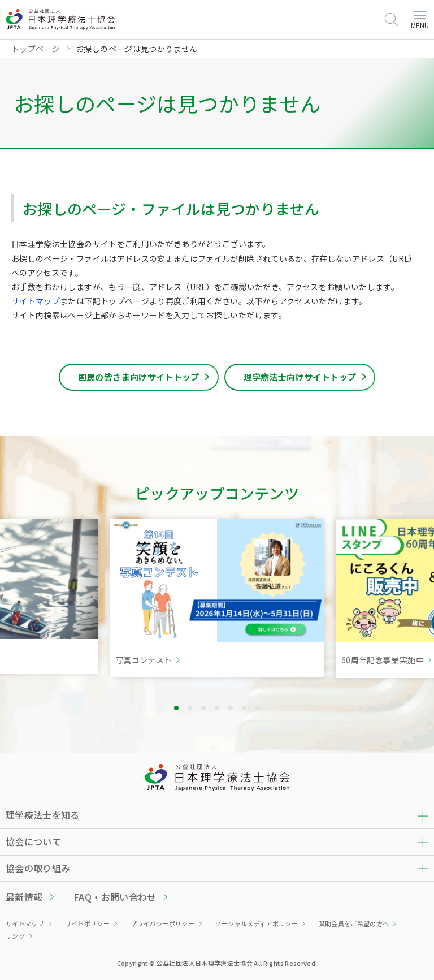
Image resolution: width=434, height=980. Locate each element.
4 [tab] (217, 708)
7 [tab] (258, 708)
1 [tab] (176, 708)
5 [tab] (231, 708)
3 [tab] (203, 708)
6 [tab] (244, 708)
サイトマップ (36, 301)
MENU (420, 21)
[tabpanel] (217, 598)
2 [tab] (190, 708)
